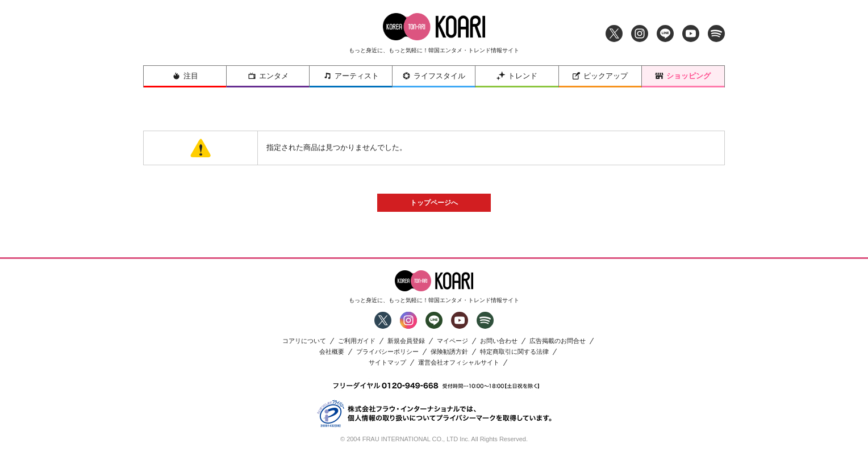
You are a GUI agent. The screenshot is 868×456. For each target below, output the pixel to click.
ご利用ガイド (357, 341)
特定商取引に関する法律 (514, 352)
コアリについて (304, 341)
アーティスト (351, 76)
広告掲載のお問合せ (558, 341)
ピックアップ (600, 76)
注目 (185, 76)
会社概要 (332, 352)
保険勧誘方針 (449, 352)
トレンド (517, 76)
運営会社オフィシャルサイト (459, 363)
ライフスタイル (434, 76)
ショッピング (683, 76)
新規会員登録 (406, 341)
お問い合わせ (499, 341)
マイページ (452, 341)
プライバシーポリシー (387, 352)
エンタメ (268, 76)
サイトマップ (387, 363)
